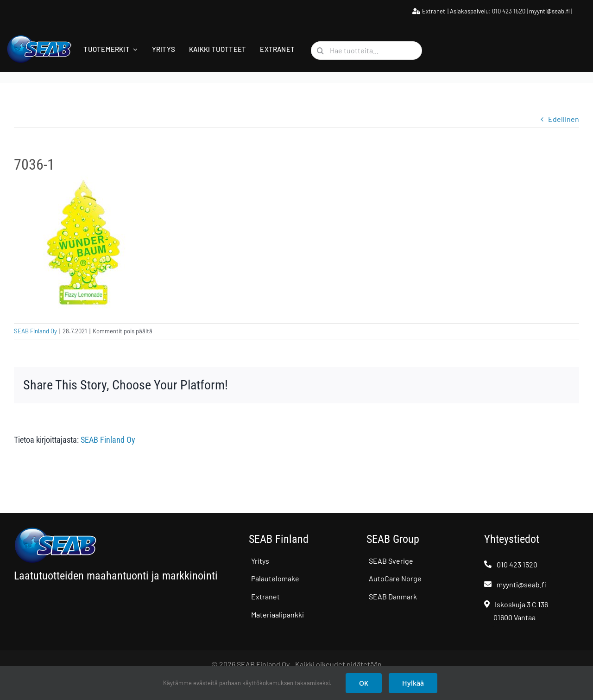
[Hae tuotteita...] (366, 51)
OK (364, 683)
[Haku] (320, 51)
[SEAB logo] (39, 38)
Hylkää (413, 683)
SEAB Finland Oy (35, 331)
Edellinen (564, 119)
